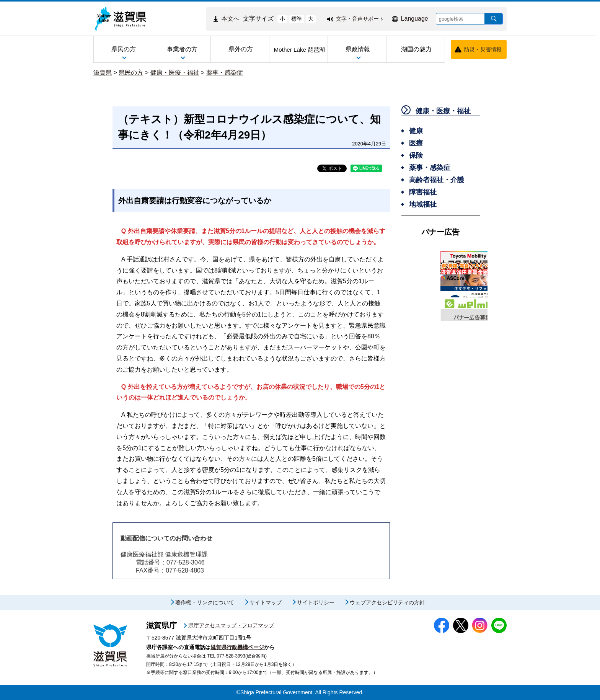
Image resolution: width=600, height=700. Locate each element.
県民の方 (131, 73)
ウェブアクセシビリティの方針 (387, 602)
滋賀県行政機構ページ (237, 647)
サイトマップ (266, 602)
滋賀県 (103, 73)
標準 (297, 19)
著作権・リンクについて (205, 602)
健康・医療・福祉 (175, 73)
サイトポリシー (316, 602)
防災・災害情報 (483, 49)
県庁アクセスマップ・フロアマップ (231, 625)
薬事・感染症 (225, 73)
